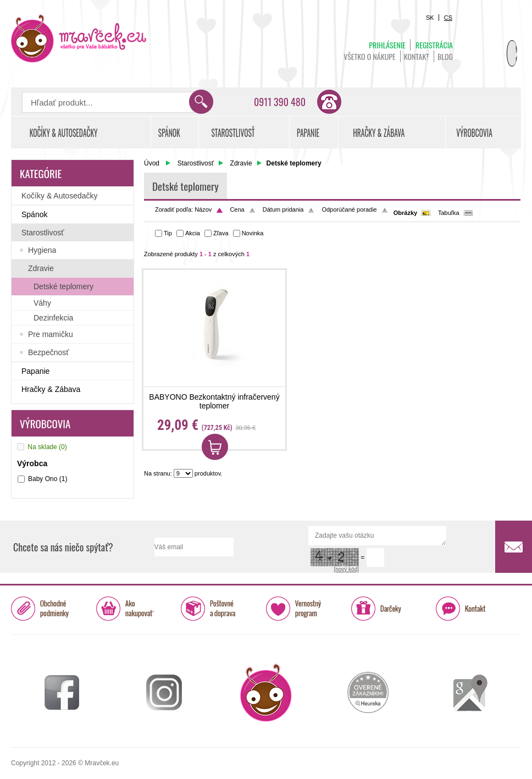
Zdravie (241, 163)
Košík (494, 42)
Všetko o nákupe (370, 56)
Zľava (221, 233)
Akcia (193, 233)
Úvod (152, 163)
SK (430, 18)
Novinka (253, 233)
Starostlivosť (196, 163)
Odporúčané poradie (349, 209)
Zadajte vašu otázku (377, 536)
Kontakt (417, 56)
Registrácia (434, 45)
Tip (168, 233)
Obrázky (405, 213)
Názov (203, 209)
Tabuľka (449, 213)
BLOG (445, 56)
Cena (237, 209)
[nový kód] (346, 569)
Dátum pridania (283, 209)
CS (448, 18)
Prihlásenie (387, 45)
